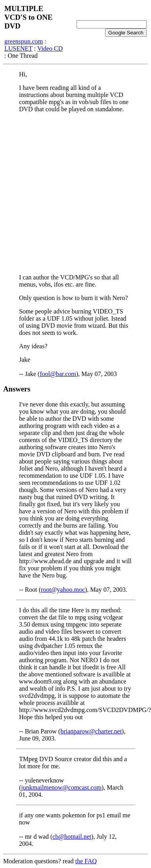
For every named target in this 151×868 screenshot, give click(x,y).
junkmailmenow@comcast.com (61, 787)
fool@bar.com (58, 374)
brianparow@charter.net (91, 731)
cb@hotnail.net (72, 837)
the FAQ (86, 861)
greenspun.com (24, 41)
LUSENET (18, 48)
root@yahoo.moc (63, 590)
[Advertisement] (74, 193)
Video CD (50, 48)
